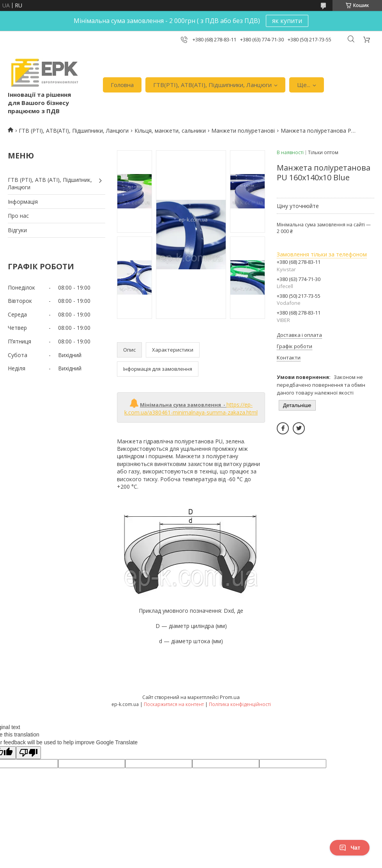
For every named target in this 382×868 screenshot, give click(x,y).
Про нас (18, 216)
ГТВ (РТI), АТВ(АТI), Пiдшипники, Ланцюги (74, 131)
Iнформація (23, 202)
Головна (122, 85)
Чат (350, 848)
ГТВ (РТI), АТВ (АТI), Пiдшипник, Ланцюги (50, 184)
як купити (287, 21)
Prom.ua (230, 697)
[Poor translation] (28, 753)
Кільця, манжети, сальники (170, 131)
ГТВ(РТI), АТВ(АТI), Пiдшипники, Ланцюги (212, 85)
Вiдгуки (17, 230)
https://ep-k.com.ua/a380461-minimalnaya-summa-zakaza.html (191, 408)
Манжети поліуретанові (243, 131)
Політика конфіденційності (240, 704)
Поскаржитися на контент (174, 704)
